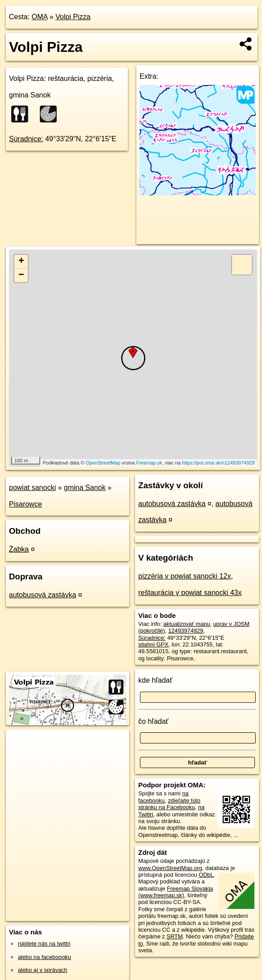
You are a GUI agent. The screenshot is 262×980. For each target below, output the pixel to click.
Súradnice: (26, 139)
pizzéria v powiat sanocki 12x (184, 576)
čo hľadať (153, 721)
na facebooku (163, 797)
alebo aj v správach (42, 970)
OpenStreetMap (103, 463)
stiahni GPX (153, 644)
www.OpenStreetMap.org (170, 868)
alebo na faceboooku (44, 957)
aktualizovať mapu (186, 624)
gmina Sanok (85, 488)
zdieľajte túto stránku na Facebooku (169, 804)
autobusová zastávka (42, 595)
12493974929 (186, 631)
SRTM (175, 936)
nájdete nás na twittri (44, 944)
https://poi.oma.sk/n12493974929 (218, 463)
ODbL (206, 875)
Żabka (19, 549)
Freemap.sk (149, 463)
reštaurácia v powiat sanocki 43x (190, 593)
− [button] (21, 275)
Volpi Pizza (73, 17)
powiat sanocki (32, 488)
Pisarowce (25, 504)
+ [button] (21, 262)
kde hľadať (155, 680)
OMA (40, 17)
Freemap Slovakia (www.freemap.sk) (175, 892)
